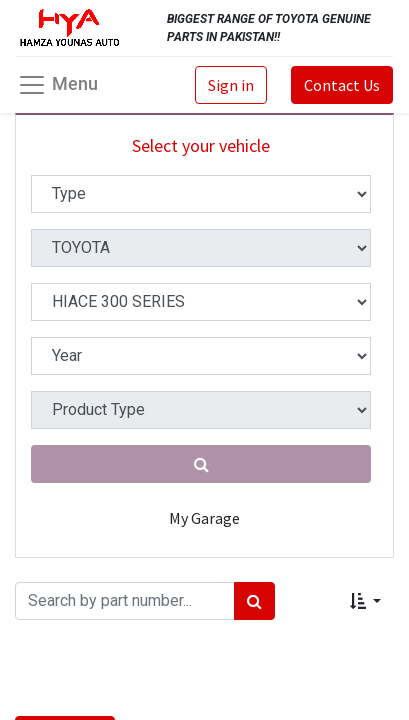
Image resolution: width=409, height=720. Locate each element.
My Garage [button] (204, 518)
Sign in (231, 85)
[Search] (254, 601)
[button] (365, 601)
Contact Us (342, 85)
